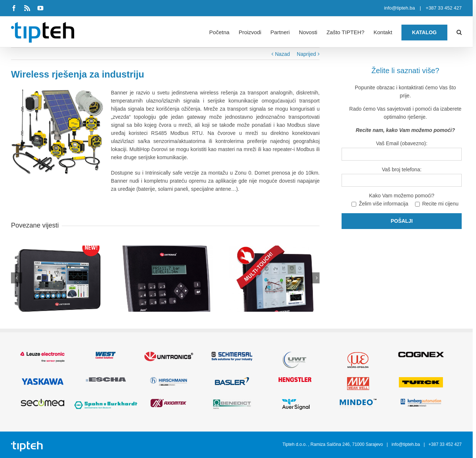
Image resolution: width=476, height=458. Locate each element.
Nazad (285, 54)
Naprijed (309, 54)
